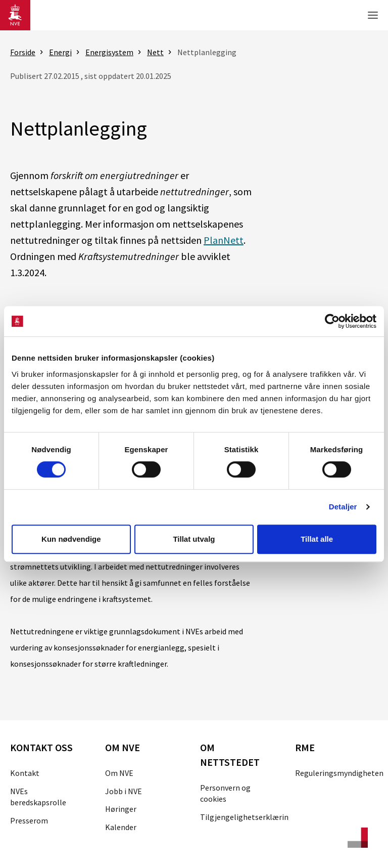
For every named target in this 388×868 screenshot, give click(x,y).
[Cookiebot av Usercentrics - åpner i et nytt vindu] (332, 321)
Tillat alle (317, 539)
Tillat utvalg (194, 539)
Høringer (121, 809)
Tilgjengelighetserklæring (247, 817)
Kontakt (25, 773)
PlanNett (224, 240)
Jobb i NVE (124, 791)
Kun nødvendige (71, 539)
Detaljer (343, 507)
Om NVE (119, 773)
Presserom (29, 820)
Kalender (121, 827)
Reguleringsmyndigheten (339, 773)
